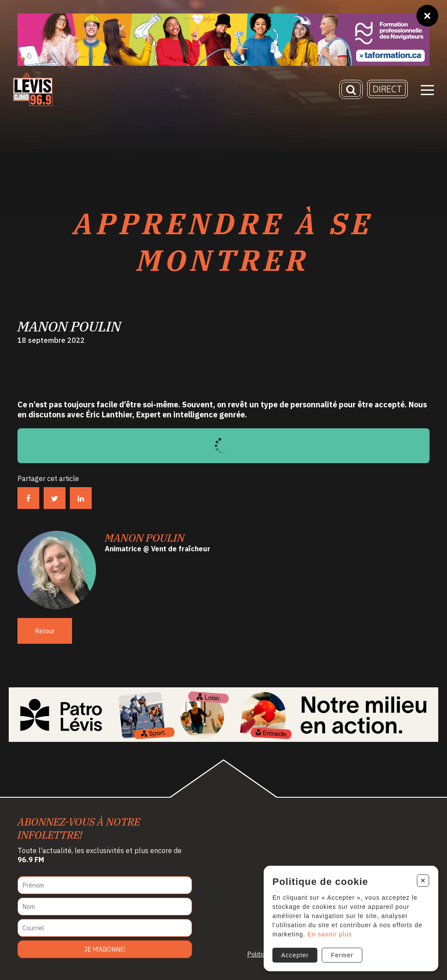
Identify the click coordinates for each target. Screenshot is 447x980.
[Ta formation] (223, 40)
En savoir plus (330, 934)
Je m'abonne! (105, 949)
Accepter (295, 955)
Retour (45, 631)
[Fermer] (427, 16)
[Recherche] (351, 89)
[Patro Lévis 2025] (223, 715)
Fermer (342, 955)
